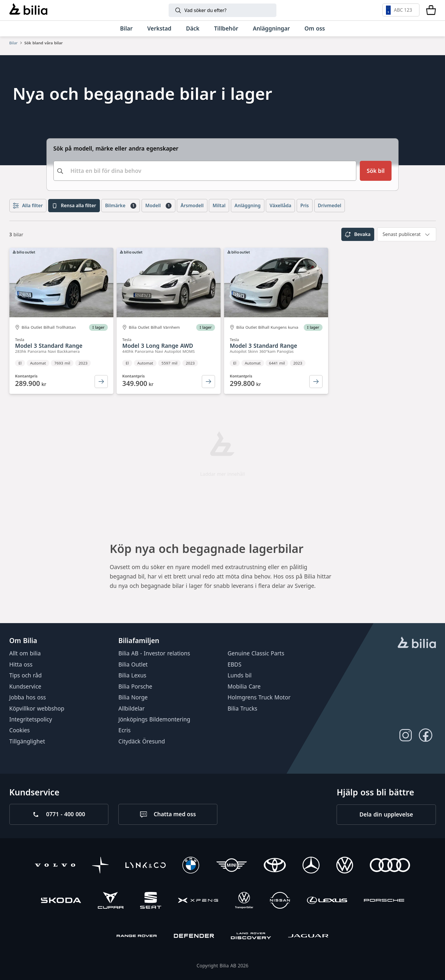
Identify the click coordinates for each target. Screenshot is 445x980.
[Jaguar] (308, 937)
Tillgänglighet (27, 741)
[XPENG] (198, 901)
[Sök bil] (376, 170)
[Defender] (194, 937)
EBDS (235, 664)
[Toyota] (275, 866)
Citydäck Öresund (142, 741)
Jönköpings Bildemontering (154, 719)
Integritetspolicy (31, 719)
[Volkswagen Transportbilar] (244, 901)
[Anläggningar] (271, 29)
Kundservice (25, 686)
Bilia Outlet (133, 664)
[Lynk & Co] (146, 866)
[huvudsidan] (417, 643)
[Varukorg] (431, 10)
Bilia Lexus (132, 675)
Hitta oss (21, 664)
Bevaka (358, 233)
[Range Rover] (137, 937)
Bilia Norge (133, 697)
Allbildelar (131, 708)
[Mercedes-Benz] (311, 866)
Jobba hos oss (28, 697)
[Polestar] (100, 866)
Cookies (20, 730)
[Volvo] (55, 866)
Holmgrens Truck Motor (259, 697)
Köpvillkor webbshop (37, 708)
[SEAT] (151, 901)
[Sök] (222, 10)
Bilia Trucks (242, 708)
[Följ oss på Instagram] (405, 735)
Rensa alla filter (74, 204)
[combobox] (205, 170)
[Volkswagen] (345, 866)
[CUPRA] (110, 901)
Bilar (14, 43)
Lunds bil (240, 675)
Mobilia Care (244, 686)
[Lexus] (327, 901)
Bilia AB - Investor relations (154, 653)
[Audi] (390, 866)
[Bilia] (28, 10)
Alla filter (28, 204)
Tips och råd (26, 675)
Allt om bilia (25, 653)
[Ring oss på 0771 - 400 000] (59, 814)
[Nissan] (280, 901)
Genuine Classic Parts (256, 653)
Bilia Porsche (135, 686)
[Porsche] (384, 901)
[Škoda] (61, 901)
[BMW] (191, 866)
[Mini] (232, 866)
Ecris (125, 730)
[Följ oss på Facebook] (426, 735)
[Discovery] (251, 937)
